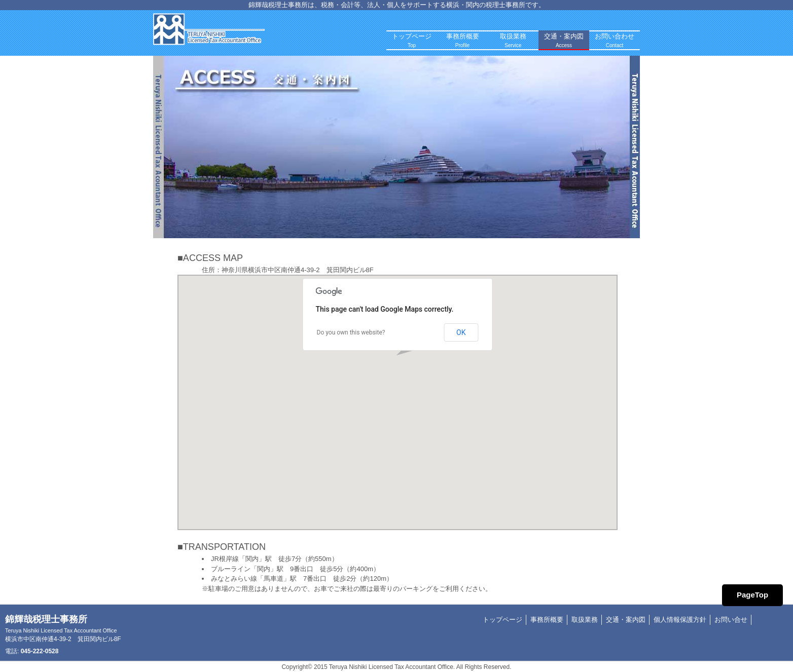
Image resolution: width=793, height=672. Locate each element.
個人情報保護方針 (680, 620)
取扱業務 (585, 620)
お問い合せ (731, 620)
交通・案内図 (626, 620)
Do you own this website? (351, 332)
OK (461, 332)
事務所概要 (547, 620)
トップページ (502, 620)
